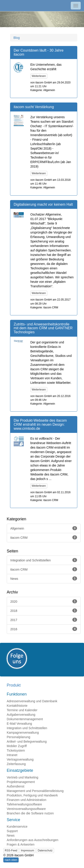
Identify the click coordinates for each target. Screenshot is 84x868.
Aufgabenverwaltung (21, 715)
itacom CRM (44, 537)
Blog (17, 38)
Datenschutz (45, 851)
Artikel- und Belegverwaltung (27, 742)
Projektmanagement (21, 782)
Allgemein (44, 528)
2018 (44, 611)
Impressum (27, 851)
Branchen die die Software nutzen (30, 813)
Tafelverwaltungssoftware (24, 804)
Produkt (14, 685)
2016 (44, 629)
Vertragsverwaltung (20, 759)
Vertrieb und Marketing (23, 777)
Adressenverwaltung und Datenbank (32, 701)
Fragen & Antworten (21, 844)
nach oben (11, 860)
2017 (44, 620)
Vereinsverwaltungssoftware (26, 809)
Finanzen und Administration (27, 800)
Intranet (12, 755)
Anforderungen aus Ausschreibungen (32, 840)
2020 (44, 601)
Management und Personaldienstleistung (35, 791)
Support (12, 831)
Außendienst (16, 786)
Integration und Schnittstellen (44, 560)
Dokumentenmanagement (25, 719)
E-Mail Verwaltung (19, 724)
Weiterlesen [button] (39, 76)
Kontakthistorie (17, 706)
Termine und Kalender (22, 710)
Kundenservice (17, 827)
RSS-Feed (11, 851)
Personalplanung (18, 737)
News (44, 578)
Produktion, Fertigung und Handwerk (32, 795)
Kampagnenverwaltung (23, 733)
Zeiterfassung (16, 764)
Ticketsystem (16, 750)
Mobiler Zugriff (17, 746)
